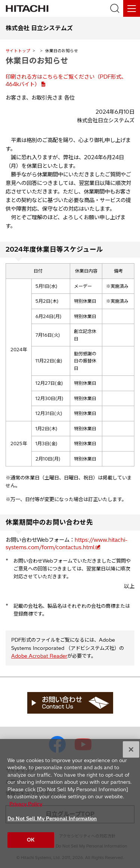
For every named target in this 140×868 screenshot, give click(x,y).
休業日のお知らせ (37, 60)
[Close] (131, 752)
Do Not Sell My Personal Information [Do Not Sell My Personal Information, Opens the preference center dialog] (52, 821)
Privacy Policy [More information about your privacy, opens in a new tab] (26, 807)
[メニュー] (132, 8)
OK (31, 843)
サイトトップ (18, 51)
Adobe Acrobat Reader (39, 656)
